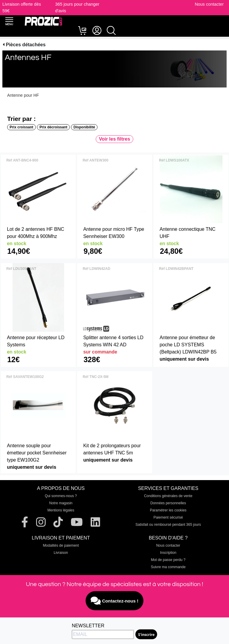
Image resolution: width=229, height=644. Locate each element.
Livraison (61, 553)
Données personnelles (168, 503)
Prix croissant (21, 127)
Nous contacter (209, 4)
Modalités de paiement (61, 545)
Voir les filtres (115, 139)
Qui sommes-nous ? (61, 496)
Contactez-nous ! (114, 601)
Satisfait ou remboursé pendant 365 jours (168, 525)
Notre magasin (61, 503)
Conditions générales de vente (168, 496)
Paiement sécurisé (168, 517)
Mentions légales (61, 510)
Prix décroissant (53, 127)
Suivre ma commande (168, 567)
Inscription (168, 553)
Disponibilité (84, 127)
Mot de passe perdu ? (168, 560)
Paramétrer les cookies (168, 510)
